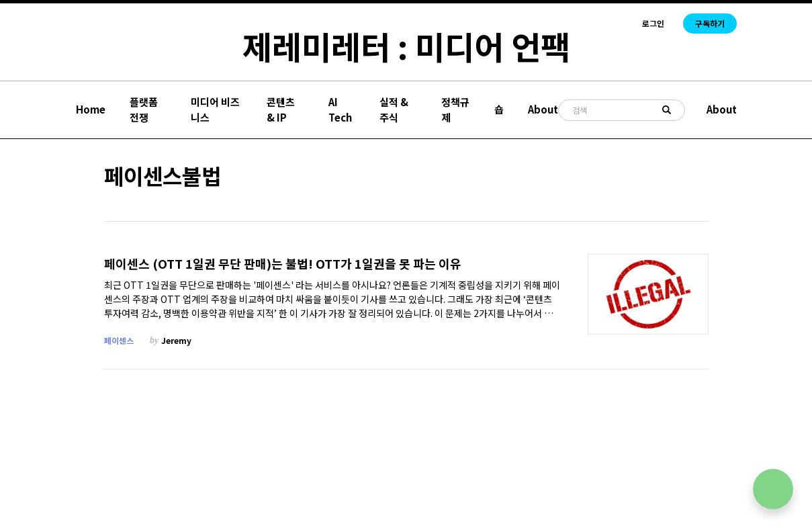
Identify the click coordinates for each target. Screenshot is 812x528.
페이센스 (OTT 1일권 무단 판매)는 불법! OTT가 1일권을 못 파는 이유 (283, 264)
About (543, 109)
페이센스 (119, 340)
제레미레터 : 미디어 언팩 (406, 46)
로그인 (653, 24)
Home (91, 109)
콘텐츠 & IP (281, 109)
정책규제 (455, 109)
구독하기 (710, 23)
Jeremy (176, 340)
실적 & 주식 (394, 109)
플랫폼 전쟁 (144, 109)
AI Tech (340, 109)
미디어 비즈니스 (215, 109)
